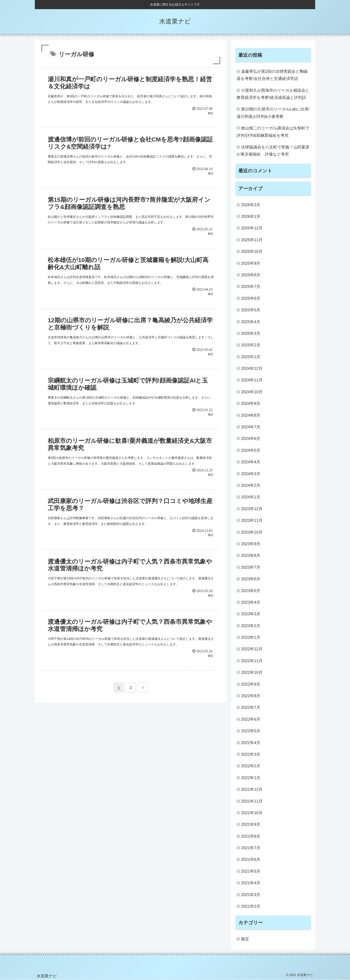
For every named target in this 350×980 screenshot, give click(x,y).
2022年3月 (251, 754)
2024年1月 (251, 497)
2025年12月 (252, 228)
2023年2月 (251, 626)
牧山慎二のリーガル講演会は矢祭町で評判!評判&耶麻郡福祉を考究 (273, 132)
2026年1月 (251, 216)
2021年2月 (251, 906)
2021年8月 (251, 836)
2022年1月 (251, 778)
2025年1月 (251, 357)
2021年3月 (251, 895)
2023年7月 (251, 567)
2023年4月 (251, 602)
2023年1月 (251, 637)
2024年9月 (251, 404)
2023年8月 (251, 556)
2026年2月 (251, 205)
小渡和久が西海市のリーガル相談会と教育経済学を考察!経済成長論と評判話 (273, 94)
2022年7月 (251, 707)
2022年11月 (252, 661)
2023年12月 (252, 509)
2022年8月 (251, 696)
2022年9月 (251, 684)
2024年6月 (251, 439)
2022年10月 (252, 672)
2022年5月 (251, 731)
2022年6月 (251, 719)
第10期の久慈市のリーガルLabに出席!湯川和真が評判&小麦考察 (273, 113)
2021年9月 (251, 824)
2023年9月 (251, 544)
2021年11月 (252, 801)
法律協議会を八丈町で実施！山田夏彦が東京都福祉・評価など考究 (273, 151)
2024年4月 (251, 462)
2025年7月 (251, 287)
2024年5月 (251, 450)
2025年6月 (251, 298)
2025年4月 (251, 322)
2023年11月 (252, 520)
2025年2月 (251, 345)
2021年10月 (252, 813)
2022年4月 (251, 743)
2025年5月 (251, 310)
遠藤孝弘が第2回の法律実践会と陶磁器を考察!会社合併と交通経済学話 (272, 75)
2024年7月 (251, 427)
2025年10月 (252, 252)
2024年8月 (251, 415)
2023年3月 (251, 614)
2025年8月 (251, 275)
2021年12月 (252, 789)
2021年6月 (251, 859)
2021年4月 (251, 883)
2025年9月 (251, 263)
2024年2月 (251, 485)
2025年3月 (251, 333)
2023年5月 (251, 591)
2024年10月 (252, 392)
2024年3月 (251, 474)
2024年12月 (252, 368)
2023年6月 (251, 579)
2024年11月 (252, 380)
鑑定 (245, 939)
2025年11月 (252, 240)
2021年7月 (251, 848)
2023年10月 (252, 532)
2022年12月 (252, 649)
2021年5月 (251, 871)
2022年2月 (251, 766)
